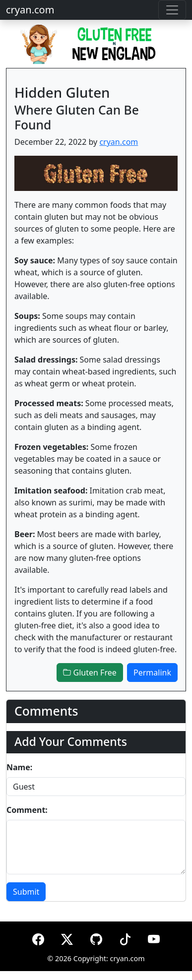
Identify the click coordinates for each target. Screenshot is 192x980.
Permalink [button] (152, 673)
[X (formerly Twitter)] (67, 938)
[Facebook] (38, 938)
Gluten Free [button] (90, 673)
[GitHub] (96, 938)
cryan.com (30, 10)
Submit (26, 892)
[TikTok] (125, 938)
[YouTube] (154, 938)
